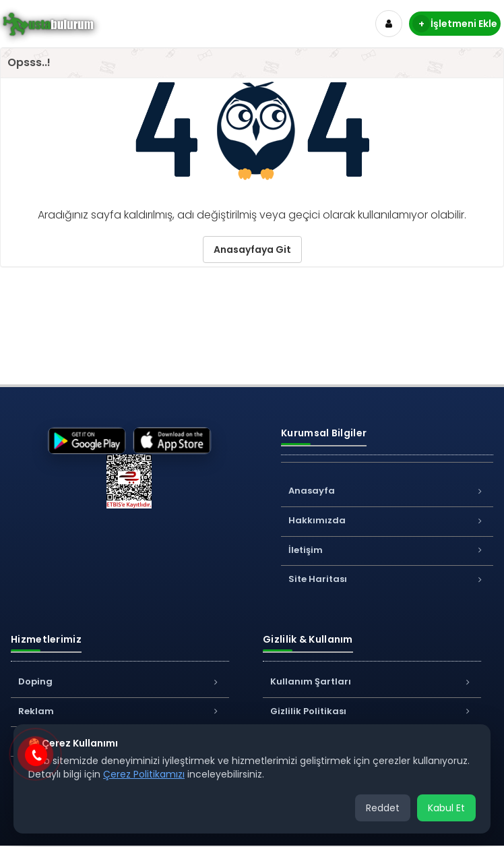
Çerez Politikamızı (144, 774)
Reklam (120, 711)
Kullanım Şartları (372, 681)
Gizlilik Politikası (372, 711)
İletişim (387, 550)
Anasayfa (387, 491)
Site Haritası (387, 579)
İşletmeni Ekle (455, 24)
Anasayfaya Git (252, 250)
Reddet (383, 808)
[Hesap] (389, 24)
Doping (120, 681)
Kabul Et (446, 808)
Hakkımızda (387, 520)
